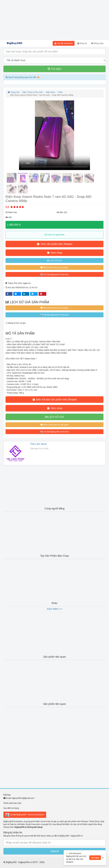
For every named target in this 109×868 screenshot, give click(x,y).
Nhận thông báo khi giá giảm (55, 267)
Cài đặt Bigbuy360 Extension (54, 275)
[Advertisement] (54, 20)
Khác (60, 92)
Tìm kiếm (55, 69)
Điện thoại (50, 92)
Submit (55, 851)
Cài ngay (95, 862)
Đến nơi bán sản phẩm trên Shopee (54, 399)
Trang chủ (14, 92)
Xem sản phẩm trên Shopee (54, 244)
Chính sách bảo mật (12, 803)
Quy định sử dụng (11, 808)
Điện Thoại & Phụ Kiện (33, 92)
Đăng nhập (97, 43)
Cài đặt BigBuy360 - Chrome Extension (25, 815)
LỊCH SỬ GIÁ (54, 260)
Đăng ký (82, 43)
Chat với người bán (54, 235)
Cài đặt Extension (64, 43)
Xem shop (54, 253)
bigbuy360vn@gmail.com (23, 798)
